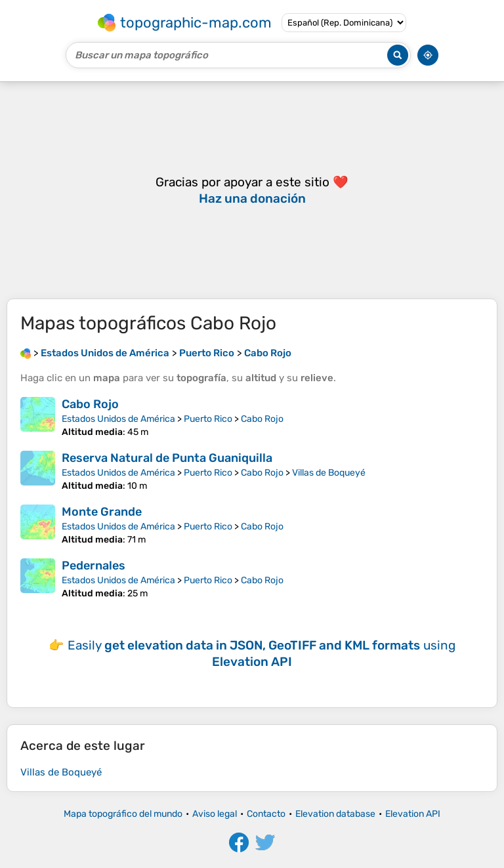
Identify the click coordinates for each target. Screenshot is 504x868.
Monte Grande (102, 512)
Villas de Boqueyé (329, 473)
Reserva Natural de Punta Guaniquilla (167, 458)
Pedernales (94, 566)
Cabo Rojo (90, 404)
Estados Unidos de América (118, 419)
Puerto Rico (208, 419)
